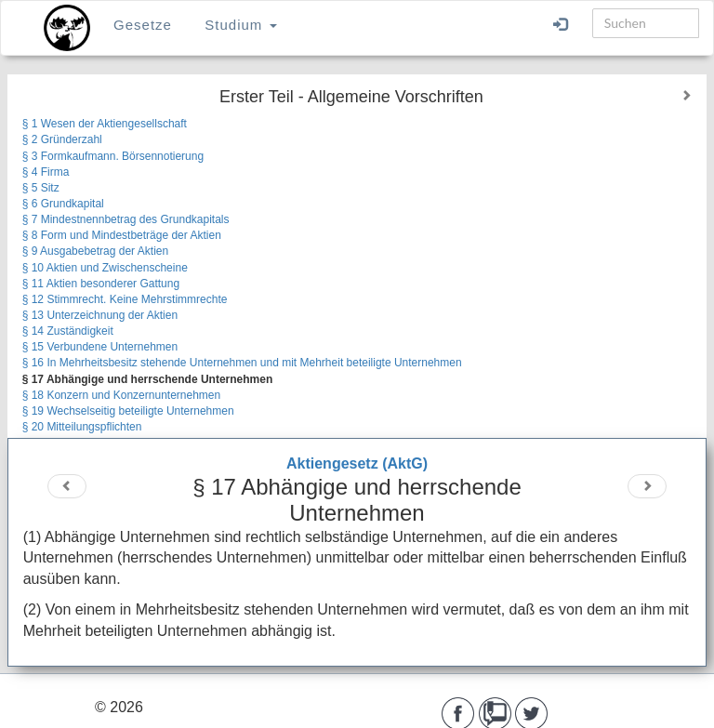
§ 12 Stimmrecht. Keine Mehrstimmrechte (125, 299)
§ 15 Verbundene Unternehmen (100, 347)
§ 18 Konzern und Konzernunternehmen (122, 395)
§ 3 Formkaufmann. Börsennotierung (113, 156)
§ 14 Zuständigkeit (68, 331)
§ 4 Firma (46, 172)
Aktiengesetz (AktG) (357, 463)
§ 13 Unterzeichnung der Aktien (100, 315)
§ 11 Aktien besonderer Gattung (101, 284)
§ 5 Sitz (41, 188)
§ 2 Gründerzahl (62, 139)
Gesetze (143, 25)
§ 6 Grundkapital (63, 204)
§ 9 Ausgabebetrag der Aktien (95, 251)
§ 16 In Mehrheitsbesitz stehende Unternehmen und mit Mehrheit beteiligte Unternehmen (242, 363)
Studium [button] (240, 25)
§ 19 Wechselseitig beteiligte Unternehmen (128, 411)
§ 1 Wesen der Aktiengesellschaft (105, 124)
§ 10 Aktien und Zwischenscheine (105, 268)
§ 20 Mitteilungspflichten (82, 427)
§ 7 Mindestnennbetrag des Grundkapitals (126, 219)
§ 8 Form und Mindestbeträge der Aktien (122, 235)
